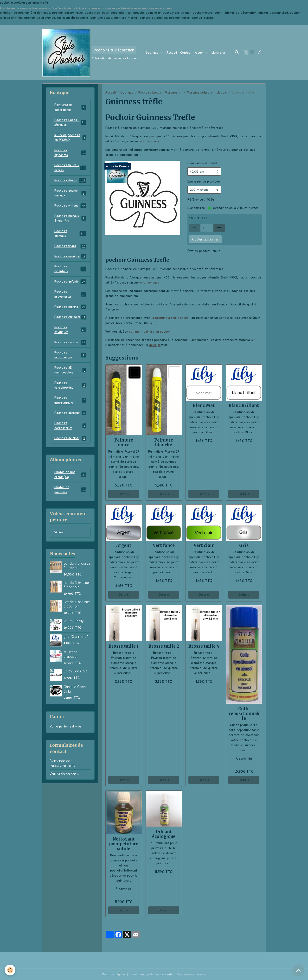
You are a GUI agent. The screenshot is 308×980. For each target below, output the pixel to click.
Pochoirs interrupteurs (70, 406)
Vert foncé (164, 545)
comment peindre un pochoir (150, 331)
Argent (124, 545)
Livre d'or (219, 53)
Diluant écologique (164, 834)
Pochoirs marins (70, 311)
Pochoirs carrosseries (70, 431)
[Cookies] (10, 970)
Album (200, 53)
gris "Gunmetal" (76, 643)
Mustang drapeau (70, 661)
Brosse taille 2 (164, 646)
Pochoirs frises (70, 249)
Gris (244, 545)
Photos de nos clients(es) (70, 481)
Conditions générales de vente (151, 974)
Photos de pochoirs (70, 496)
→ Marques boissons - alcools (204, 92)
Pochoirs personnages (70, 360)
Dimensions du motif (202, 163)
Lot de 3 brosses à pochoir (77, 592)
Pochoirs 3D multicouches (70, 375)
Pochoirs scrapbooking (70, 390)
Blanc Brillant (244, 405)
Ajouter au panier (205, 239)
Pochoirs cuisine (70, 347)
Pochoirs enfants (70, 285)
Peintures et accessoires (70, 107)
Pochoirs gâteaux (70, 419)
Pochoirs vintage (70, 208)
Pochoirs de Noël (70, 444)
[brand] (91, 53)
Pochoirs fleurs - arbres (70, 169)
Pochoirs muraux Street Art (70, 221)
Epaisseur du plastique (204, 181)
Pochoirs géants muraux (70, 195)
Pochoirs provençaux (70, 298)
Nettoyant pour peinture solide (124, 843)
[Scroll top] (298, 970)
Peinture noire (124, 442)
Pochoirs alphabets (70, 154)
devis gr (155, 345)
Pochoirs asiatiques (70, 334)
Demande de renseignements (62, 770)
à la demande (149, 141)
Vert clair (204, 545)
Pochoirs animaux (70, 236)
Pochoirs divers (70, 182)
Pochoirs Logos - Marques (158, 92)
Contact (186, 53)
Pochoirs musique (70, 259)
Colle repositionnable (244, 713)
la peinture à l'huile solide (170, 318)
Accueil (172, 53)
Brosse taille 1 (124, 646)
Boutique (153, 53)
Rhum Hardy (74, 628)
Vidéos (59, 539)
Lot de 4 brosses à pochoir (77, 611)
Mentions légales (112, 974)
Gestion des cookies (193, 974)
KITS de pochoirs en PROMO (70, 138)
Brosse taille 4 (204, 646)
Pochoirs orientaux (70, 272)
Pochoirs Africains (70, 321)
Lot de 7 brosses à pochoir (77, 572)
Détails (124, 494)
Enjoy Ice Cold (75, 678)
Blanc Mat (204, 405)
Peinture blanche (164, 442)
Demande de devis (64, 780)
